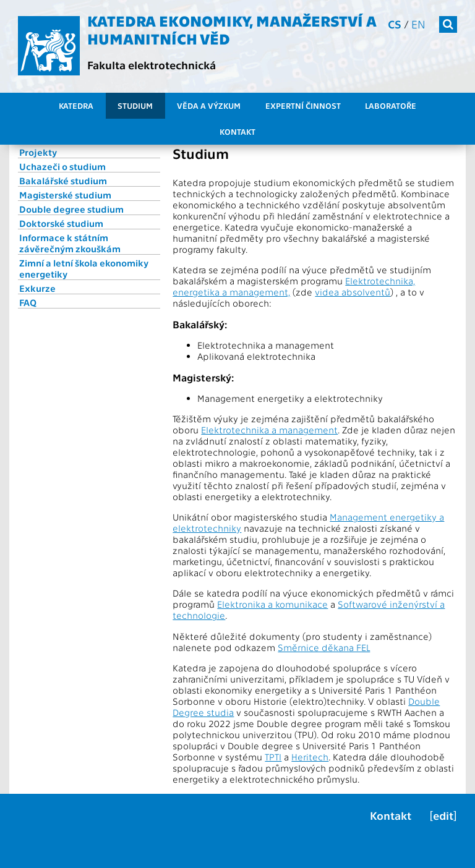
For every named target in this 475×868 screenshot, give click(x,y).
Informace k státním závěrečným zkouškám (70, 243)
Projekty (38, 152)
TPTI (273, 757)
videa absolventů (353, 292)
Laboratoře (391, 105)
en (418, 24)
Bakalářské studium (63, 181)
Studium (135, 105)
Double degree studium (71, 209)
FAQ (28, 302)
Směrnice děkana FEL (324, 647)
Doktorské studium (61, 223)
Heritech (310, 757)
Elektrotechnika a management (269, 430)
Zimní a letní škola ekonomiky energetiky (84, 268)
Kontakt (237, 131)
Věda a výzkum (209, 105)
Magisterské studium (65, 195)
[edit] (443, 815)
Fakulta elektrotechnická (152, 65)
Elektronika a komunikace (272, 604)
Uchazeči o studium (62, 166)
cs (395, 24)
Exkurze (37, 288)
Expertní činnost (303, 105)
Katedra (76, 105)
